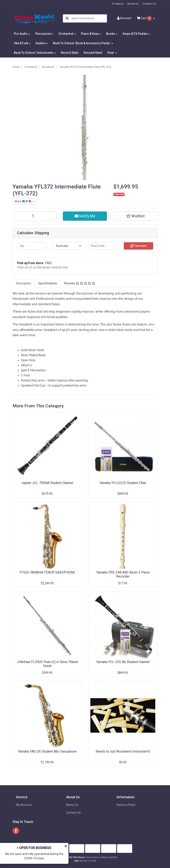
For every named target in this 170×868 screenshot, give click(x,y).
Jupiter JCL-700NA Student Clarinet (47, 483)
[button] (135, 216)
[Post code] (103, 246)
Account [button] (124, 18)
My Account (24, 805)
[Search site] (67, 18)
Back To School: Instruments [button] (34, 53)
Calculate (138, 246)
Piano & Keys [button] (90, 34)
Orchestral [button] (66, 34)
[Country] (67, 246)
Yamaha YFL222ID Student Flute (123, 483)
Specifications (48, 283)
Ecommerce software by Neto (102, 857)
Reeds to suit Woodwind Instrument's (123, 751)
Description (24, 283)
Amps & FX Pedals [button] (135, 34)
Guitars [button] (41, 43)
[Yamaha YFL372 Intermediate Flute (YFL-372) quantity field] (35, 216)
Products (118, 4)
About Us (133, 4)
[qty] (32, 246)
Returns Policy (126, 805)
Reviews (80, 283)
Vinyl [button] (111, 53)
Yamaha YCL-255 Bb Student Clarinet (123, 662)
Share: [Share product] (23, 201)
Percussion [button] (43, 34)
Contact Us (149, 4)
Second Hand (93, 53)
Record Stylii (70, 53)
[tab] (24, 283)
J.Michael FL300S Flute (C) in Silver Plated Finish (47, 664)
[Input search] (89, 18)
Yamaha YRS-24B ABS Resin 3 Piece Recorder (123, 574)
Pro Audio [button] (21, 34)
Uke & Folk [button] (21, 43)
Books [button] (111, 34)
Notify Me (85, 216)
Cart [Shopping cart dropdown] (145, 18)
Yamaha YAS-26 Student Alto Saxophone (47, 751)
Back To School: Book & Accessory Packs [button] (82, 43)
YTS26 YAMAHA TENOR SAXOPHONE (47, 572)
